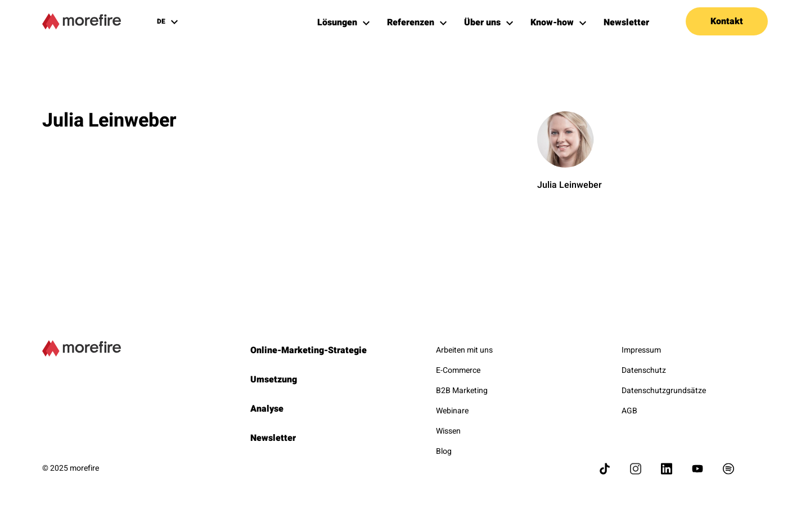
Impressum (641, 350)
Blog (444, 451)
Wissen (448, 431)
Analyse (267, 409)
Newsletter (273, 438)
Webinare (452, 411)
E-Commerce (458, 370)
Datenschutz (644, 370)
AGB (629, 411)
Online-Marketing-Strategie (309, 350)
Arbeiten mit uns (464, 350)
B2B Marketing (462, 391)
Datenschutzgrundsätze (664, 391)
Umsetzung (274, 380)
